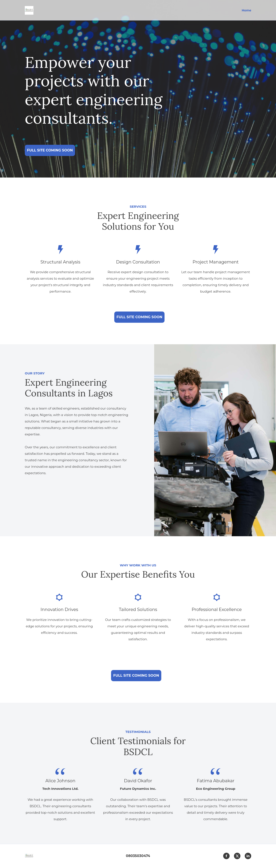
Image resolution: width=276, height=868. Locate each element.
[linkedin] (248, 856)
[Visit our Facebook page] (226, 856)
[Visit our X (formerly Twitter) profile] (237, 856)
